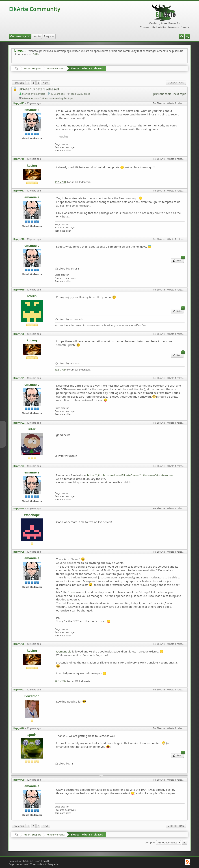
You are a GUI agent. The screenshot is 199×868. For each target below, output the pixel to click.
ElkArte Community (35, 9)
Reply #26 (19, 644)
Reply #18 (19, 239)
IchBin (32, 296)
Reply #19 (19, 290)
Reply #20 (19, 334)
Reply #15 (19, 103)
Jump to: (151, 842)
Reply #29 (19, 780)
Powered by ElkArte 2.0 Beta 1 (25, 861)
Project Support (32, 68)
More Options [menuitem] (176, 83)
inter (32, 429)
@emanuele (64, 651)
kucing (32, 165)
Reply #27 (19, 690)
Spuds (32, 735)
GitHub (37, 54)
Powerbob (32, 696)
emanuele (32, 110)
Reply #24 (19, 508)
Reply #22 (19, 423)
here (73, 592)
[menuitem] (187, 36)
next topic (180, 94)
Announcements (56, 68)
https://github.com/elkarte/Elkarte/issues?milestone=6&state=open (130, 475)
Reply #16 (19, 159)
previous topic (162, 94)
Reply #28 (19, 728)
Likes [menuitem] (178, 260)
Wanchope (32, 515)
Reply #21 (19, 378)
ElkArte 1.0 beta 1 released (87, 68)
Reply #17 (19, 191)
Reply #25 (19, 552)
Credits (46, 861)
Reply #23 (19, 466)
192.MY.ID (60, 182)
